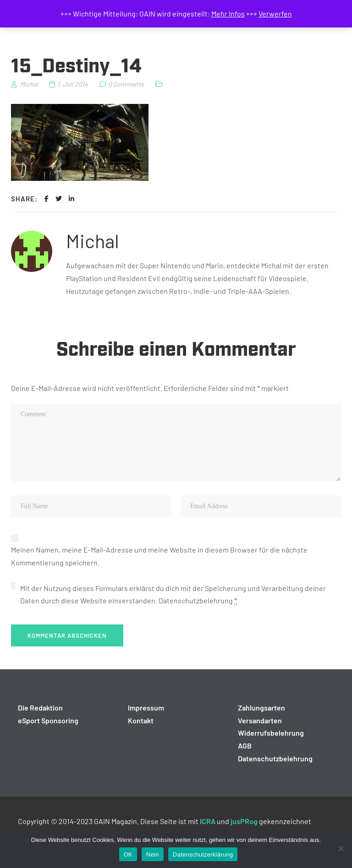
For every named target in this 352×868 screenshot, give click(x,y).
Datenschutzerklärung (203, 854)
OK (128, 854)
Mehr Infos (228, 14)
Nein (153, 854)
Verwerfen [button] (275, 14)
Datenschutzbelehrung (196, 600)
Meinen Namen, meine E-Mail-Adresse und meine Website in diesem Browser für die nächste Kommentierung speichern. (159, 556)
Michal (93, 240)
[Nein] (341, 848)
